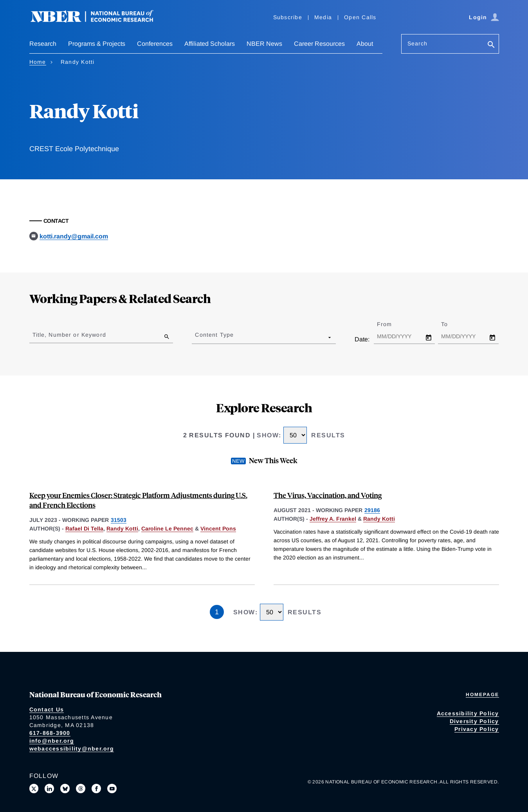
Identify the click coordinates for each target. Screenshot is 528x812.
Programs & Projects (97, 44)
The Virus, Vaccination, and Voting (328, 495)
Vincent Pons (218, 529)
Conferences (155, 44)
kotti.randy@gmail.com (74, 236)
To (451, 324)
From (391, 324)
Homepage (482, 695)
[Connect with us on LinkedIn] (49, 789)
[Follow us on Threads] (81, 789)
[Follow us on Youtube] (112, 789)
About (365, 44)
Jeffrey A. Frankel (333, 519)
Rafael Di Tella (84, 529)
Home (38, 62)
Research (43, 44)
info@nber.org (52, 741)
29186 (372, 510)
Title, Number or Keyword (69, 335)
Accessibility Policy (468, 713)
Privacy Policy (477, 729)
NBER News (264, 44)
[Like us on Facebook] (96, 789)
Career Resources (319, 44)
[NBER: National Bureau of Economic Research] (98, 21)
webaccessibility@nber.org (72, 749)
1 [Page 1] (217, 612)
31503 (119, 520)
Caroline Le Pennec (167, 529)
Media (323, 17)
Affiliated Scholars (210, 44)
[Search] (491, 45)
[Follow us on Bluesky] (65, 789)
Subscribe (288, 17)
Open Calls (360, 17)
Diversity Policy (474, 721)
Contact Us (47, 709)
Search (418, 43)
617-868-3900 (50, 733)
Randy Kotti (122, 529)
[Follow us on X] (34, 789)
